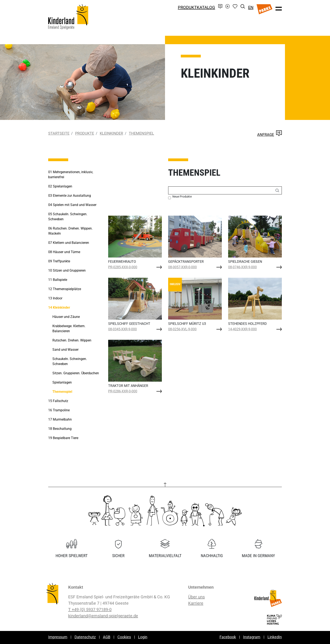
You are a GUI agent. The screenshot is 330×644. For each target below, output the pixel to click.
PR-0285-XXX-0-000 (123, 267)
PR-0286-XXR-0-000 (123, 391)
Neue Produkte (182, 197)
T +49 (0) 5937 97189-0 (90, 609)
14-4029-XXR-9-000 (242, 329)
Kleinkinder (111, 133)
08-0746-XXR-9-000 (242, 267)
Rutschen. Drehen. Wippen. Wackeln (70, 231)
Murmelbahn (60, 419)
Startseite (59, 133)
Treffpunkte (59, 261)
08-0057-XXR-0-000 (182, 267)
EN (251, 7)
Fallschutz (58, 401)
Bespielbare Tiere (63, 438)
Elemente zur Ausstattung (70, 196)
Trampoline (59, 410)
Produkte (85, 133)
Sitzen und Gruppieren (67, 270)
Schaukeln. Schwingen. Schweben (68, 217)
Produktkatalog (196, 7)
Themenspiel (141, 133)
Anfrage (269, 135)
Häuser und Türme (64, 252)
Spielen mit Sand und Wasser (72, 205)
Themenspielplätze (65, 289)
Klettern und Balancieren (69, 243)
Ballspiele (58, 280)
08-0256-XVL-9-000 (182, 329)
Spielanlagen (60, 186)
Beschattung (60, 429)
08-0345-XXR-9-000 (122, 329)
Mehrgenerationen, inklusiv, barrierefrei (71, 175)
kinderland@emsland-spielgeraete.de (103, 616)
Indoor (55, 298)
